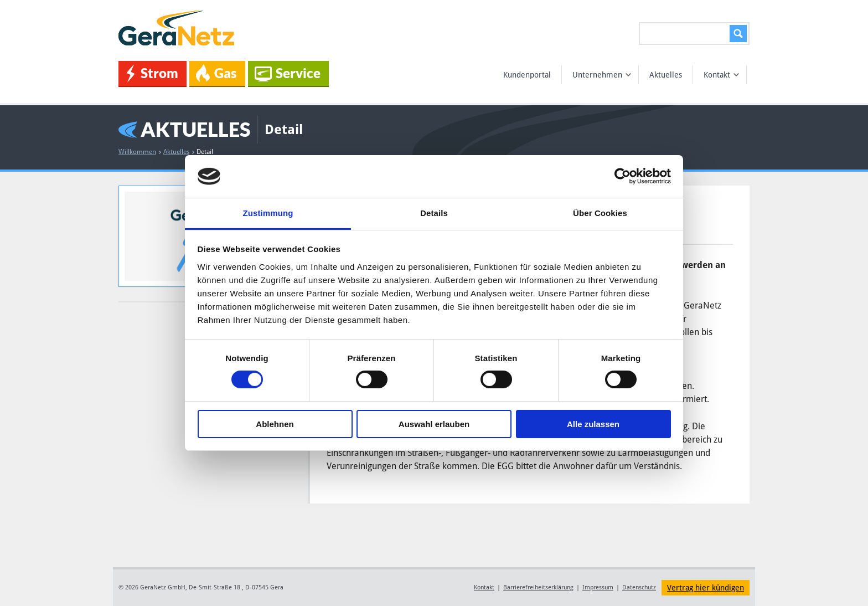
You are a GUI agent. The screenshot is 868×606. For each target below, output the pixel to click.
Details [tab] (434, 213)
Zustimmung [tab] (268, 213)
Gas (216, 73)
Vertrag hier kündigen (706, 588)
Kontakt (721, 75)
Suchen (736, 34)
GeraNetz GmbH (178, 28)
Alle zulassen (593, 424)
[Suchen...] (694, 34)
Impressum (598, 587)
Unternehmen (602, 75)
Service (288, 73)
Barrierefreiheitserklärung (538, 587)
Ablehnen (275, 424)
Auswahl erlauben (434, 424)
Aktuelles (666, 75)
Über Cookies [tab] (600, 213)
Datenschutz (639, 587)
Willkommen (140, 152)
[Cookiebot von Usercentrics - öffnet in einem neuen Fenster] (622, 176)
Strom (153, 73)
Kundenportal (527, 75)
